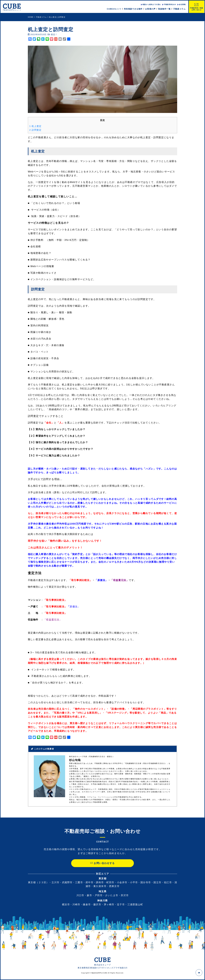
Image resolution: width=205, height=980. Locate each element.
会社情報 (182, 4)
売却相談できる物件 (133, 9)
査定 (53, 34)
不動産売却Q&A (170, 4)
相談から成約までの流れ (152, 4)
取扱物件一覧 (164, 9)
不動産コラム (179, 9)
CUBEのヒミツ (114, 9)
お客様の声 (150, 9)
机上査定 (35, 126)
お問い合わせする (102, 868)
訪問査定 (35, 130)
